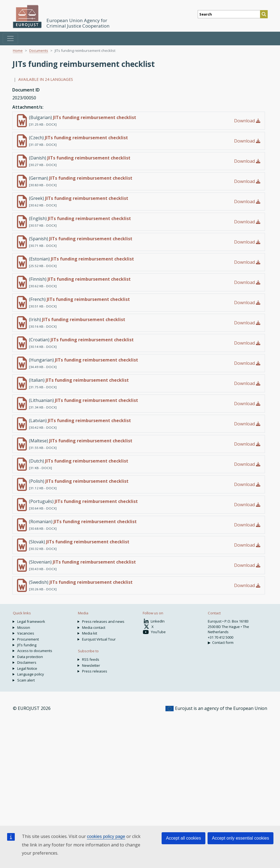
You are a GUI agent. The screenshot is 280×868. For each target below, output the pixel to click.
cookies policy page (106, 836)
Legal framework (31, 621)
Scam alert (26, 680)
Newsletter (91, 665)
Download (247, 121)
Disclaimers (27, 662)
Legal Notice (27, 668)
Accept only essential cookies (240, 838)
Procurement (28, 639)
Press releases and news (103, 621)
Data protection (30, 657)
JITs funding (27, 645)
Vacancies (26, 633)
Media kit (90, 633)
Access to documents (35, 651)
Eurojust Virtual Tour (99, 639)
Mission (24, 627)
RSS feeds (91, 659)
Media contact (94, 627)
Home (18, 51)
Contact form (223, 642)
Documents (39, 51)
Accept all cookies (183, 838)
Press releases (95, 671)
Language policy (31, 674)
